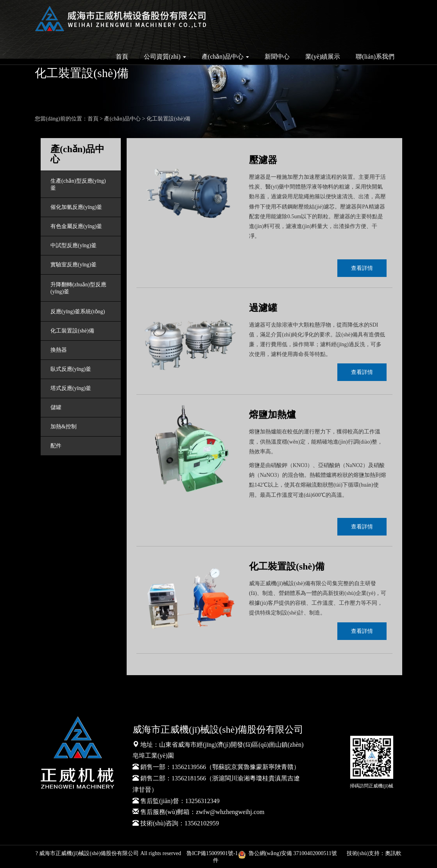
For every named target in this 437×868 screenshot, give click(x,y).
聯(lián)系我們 (375, 57)
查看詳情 (362, 268)
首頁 (122, 57)
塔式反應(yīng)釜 (71, 388)
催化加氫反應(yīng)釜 (76, 207)
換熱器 (59, 350)
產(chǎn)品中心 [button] (225, 57)
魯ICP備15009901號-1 (212, 853)
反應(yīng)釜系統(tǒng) (78, 312)
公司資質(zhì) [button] (165, 57)
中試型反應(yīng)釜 (73, 245)
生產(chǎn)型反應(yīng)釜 (78, 184)
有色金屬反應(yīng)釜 (76, 226)
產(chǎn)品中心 (122, 119)
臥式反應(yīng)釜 (71, 369)
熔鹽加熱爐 (272, 415)
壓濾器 (263, 160)
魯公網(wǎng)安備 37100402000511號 (289, 853)
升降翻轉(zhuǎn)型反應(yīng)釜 (78, 288)
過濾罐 (263, 308)
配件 (56, 446)
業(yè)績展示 (323, 57)
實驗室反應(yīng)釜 (73, 265)
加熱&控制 (64, 427)
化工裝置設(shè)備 (168, 119)
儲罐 (56, 407)
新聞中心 (277, 57)
